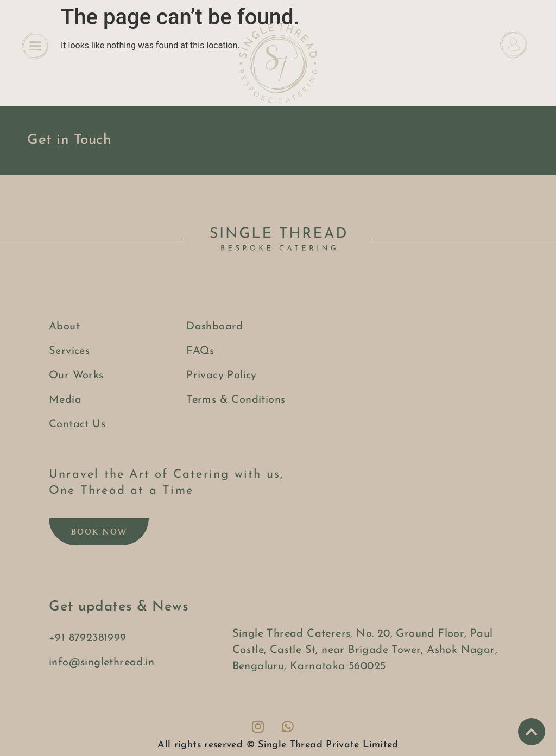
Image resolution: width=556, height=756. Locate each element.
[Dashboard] (514, 45)
